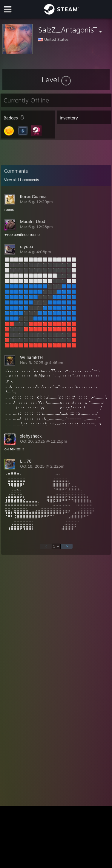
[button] (56, 80)
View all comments (22, 180)
